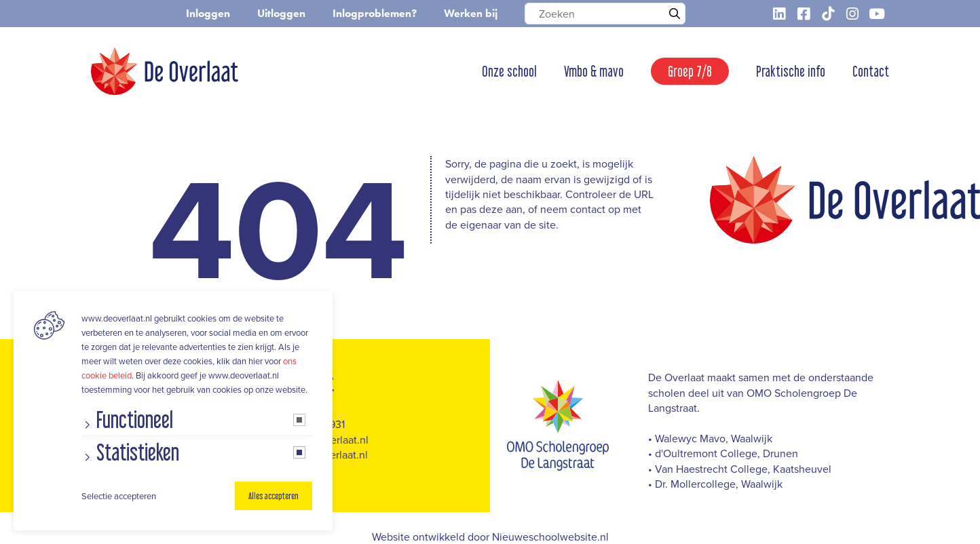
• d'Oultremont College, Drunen (723, 453)
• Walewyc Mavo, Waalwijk (710, 438)
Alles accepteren (274, 496)
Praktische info (791, 71)
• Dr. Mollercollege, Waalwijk (715, 484)
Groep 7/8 (690, 71)
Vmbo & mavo (594, 71)
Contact (871, 71)
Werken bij (471, 13)
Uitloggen (281, 13)
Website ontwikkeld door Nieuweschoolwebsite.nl (490, 537)
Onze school (509, 71)
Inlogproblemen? (375, 13)
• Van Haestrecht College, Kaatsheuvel (740, 469)
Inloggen (208, 13)
